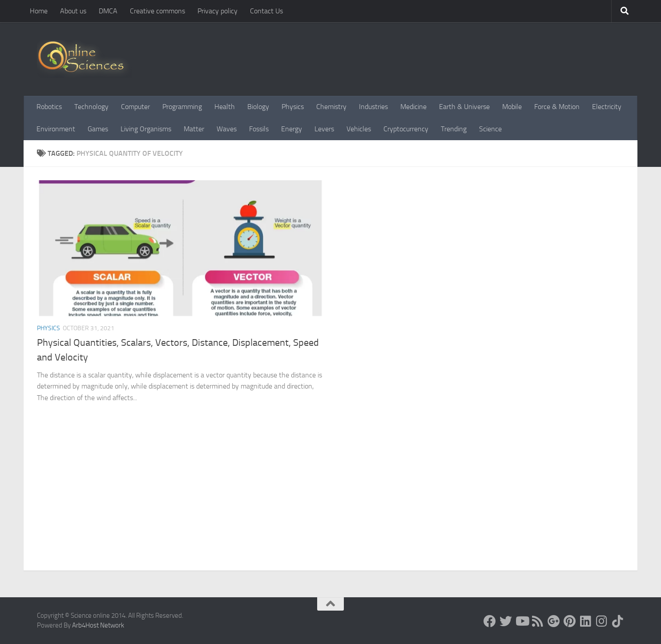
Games (98, 129)
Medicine (413, 107)
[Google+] (554, 621)
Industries (373, 107)
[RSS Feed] (538, 621)
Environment (56, 129)
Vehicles (359, 129)
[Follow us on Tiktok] (618, 621)
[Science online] (490, 621)
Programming (182, 107)
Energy (292, 129)
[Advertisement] (330, 504)
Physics (293, 107)
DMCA (108, 11)
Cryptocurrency (406, 129)
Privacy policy (218, 11)
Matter (194, 129)
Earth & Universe (464, 107)
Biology (258, 107)
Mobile (512, 107)
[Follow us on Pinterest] (570, 621)
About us (73, 11)
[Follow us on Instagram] (602, 621)
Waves (227, 129)
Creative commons (157, 11)
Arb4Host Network (98, 625)
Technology (91, 107)
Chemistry (331, 107)
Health (225, 107)
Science (490, 129)
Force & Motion (557, 107)
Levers (324, 129)
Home (39, 11)
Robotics (49, 107)
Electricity (607, 107)
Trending (454, 129)
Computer (135, 107)
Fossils (259, 129)
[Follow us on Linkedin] (586, 621)
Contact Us (266, 11)
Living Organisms (146, 129)
